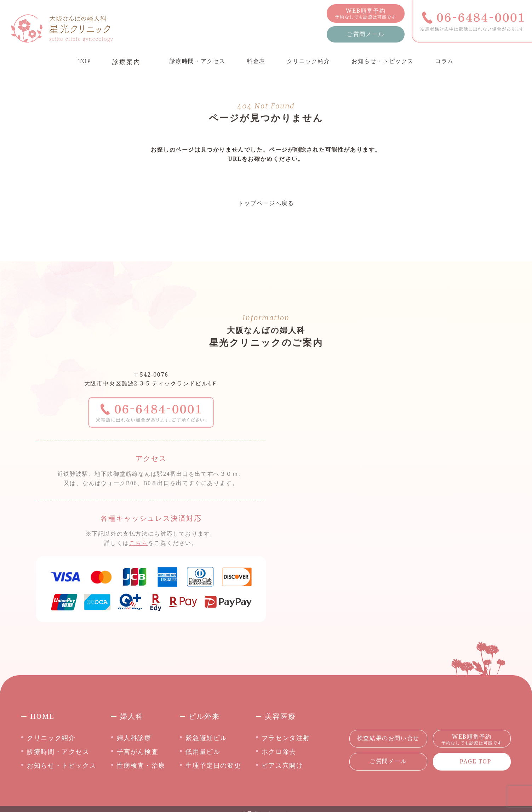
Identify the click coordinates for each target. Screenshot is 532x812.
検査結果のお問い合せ (388, 738)
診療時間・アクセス (190, 62)
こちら (139, 543)
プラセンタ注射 (286, 738)
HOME (42, 716)
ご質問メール (366, 34)
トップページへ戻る (266, 203)
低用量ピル (203, 751)
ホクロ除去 (279, 751)
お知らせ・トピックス (389, 62)
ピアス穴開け (282, 765)
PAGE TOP (476, 761)
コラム (455, 62)
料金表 (253, 62)
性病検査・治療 (141, 765)
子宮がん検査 (138, 751)
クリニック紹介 (309, 62)
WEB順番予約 (366, 13)
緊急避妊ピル (206, 738)
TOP (73, 62)
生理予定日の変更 (213, 765)
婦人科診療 (134, 738)
